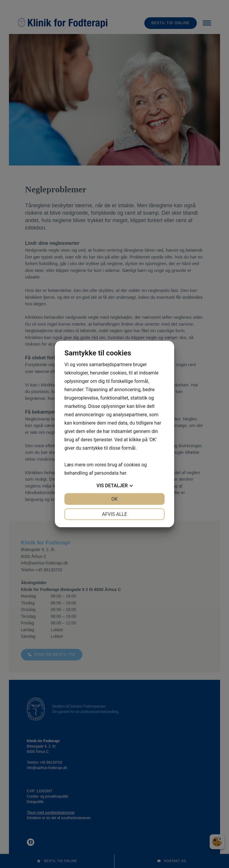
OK (114, 499)
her (123, 473)
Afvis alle (114, 514)
